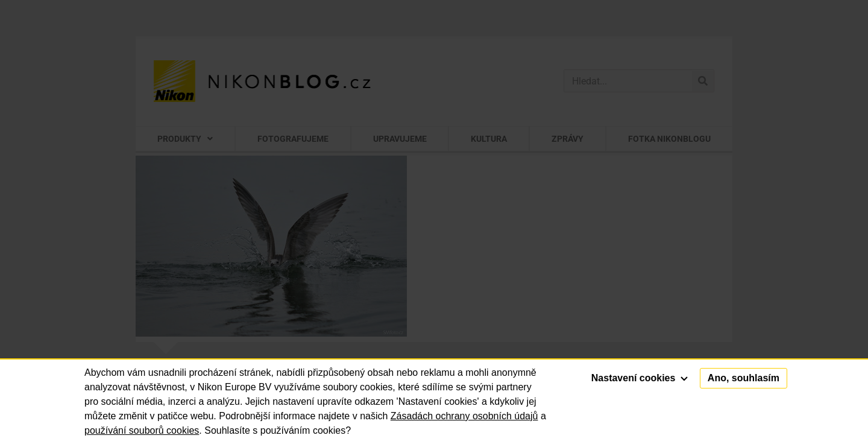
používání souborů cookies (142, 430)
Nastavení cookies (640, 378)
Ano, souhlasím (744, 378)
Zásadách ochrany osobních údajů (464, 416)
